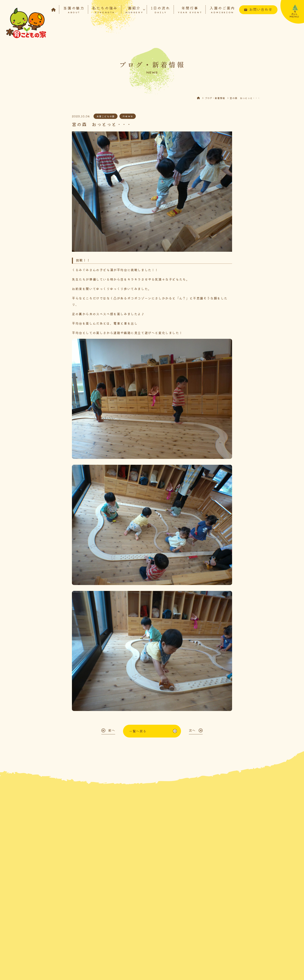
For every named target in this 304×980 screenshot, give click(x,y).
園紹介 (134, 9)
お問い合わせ (261, 9)
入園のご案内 (222, 9)
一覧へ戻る (138, 731)
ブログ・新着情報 (215, 98)
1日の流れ (161, 9)
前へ (112, 730)
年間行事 (190, 9)
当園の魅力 (74, 9)
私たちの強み (105, 9)
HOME (201, 98)
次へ (192, 730)
